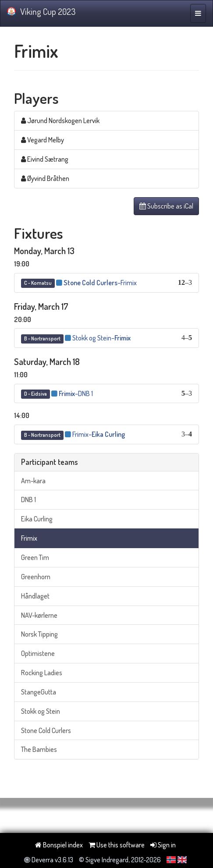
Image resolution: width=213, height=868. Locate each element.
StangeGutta (39, 692)
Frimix (29, 538)
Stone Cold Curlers (46, 730)
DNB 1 (28, 500)
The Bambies (39, 749)
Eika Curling (37, 519)
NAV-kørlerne (39, 615)
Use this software (117, 845)
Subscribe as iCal (166, 206)
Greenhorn (36, 577)
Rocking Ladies (42, 673)
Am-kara (33, 481)
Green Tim (35, 557)
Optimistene (38, 653)
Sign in (163, 845)
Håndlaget (35, 596)
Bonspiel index (59, 845)
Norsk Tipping (39, 634)
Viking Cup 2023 (41, 11)
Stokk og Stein (41, 711)
